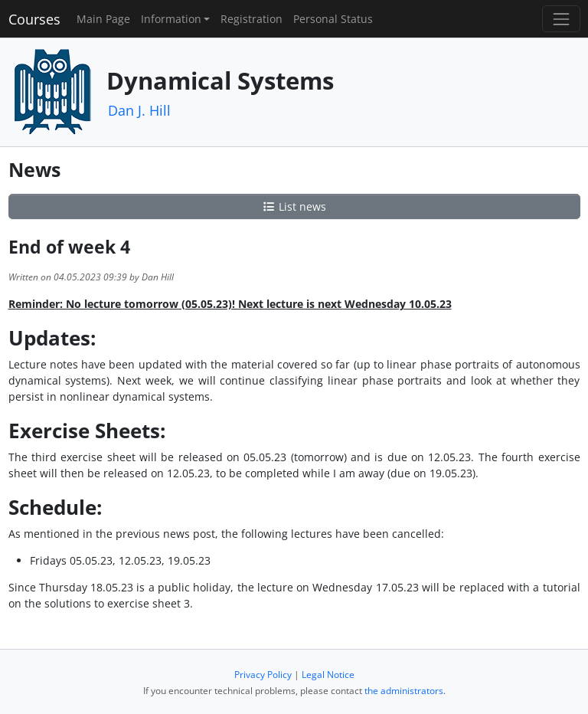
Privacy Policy (263, 675)
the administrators (404, 691)
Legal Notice (328, 675)
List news (294, 206)
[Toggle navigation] (561, 19)
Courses (34, 19)
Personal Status (333, 19)
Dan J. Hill (139, 110)
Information (171, 19)
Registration (252, 19)
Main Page (103, 19)
